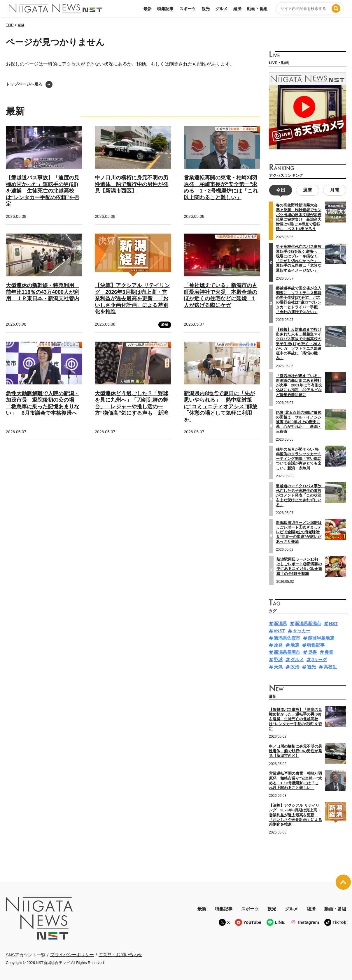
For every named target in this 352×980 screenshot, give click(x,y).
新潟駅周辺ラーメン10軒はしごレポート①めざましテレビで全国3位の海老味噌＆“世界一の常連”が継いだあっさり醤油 (299, 531)
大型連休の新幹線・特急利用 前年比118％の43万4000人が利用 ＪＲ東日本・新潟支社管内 (43, 292)
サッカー (302, 630)
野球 (278, 659)
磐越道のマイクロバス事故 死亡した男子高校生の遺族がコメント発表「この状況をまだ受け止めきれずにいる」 (301, 495)
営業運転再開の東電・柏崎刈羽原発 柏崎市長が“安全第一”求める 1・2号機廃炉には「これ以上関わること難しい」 (221, 188)
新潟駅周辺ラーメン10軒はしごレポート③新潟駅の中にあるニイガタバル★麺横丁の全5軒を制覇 (299, 566)
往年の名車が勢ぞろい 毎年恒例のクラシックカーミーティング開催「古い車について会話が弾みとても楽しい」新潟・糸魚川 (299, 458)
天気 (278, 666)
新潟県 (280, 623)
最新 (148, 9)
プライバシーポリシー (72, 954)
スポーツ (188, 9)
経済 (237, 9)
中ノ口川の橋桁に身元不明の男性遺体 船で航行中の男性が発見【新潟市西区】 (132, 184)
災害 (312, 652)
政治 (295, 666)
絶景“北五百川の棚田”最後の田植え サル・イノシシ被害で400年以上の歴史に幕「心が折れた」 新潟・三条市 (299, 421)
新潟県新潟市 (308, 623)
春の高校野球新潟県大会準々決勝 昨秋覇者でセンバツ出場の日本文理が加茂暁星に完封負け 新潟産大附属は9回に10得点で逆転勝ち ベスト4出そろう (299, 216)
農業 (329, 652)
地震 (295, 644)
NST (333, 623)
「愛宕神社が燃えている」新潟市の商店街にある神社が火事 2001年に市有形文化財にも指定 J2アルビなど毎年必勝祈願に (299, 384)
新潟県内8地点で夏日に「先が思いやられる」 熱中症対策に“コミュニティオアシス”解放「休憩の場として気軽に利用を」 (220, 407)
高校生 (330, 666)
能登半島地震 (321, 637)
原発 (278, 644)
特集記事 (165, 9)
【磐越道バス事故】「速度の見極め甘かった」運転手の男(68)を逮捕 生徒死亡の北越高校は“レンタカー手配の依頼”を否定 (43, 191)
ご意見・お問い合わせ (120, 954)
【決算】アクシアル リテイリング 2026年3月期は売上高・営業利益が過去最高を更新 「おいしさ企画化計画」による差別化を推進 (132, 299)
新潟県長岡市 (287, 652)
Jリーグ (319, 659)
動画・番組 (257, 9)
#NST (279, 630)
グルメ (221, 9)
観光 (206, 9)
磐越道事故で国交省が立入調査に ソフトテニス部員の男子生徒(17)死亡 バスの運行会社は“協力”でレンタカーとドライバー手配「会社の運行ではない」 (299, 299)
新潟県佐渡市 (287, 637)
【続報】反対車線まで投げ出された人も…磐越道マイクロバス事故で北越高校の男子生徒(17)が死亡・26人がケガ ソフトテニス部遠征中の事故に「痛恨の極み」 (299, 343)
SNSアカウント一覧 (26, 954)
